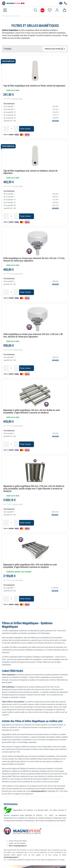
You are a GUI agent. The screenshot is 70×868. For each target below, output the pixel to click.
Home (3, 16)
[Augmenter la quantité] (17, 129)
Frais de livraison (18, 99)
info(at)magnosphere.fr (39, 791)
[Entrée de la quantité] (11, 129)
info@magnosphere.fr (20, 846)
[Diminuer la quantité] (6, 129)
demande (55, 121)
